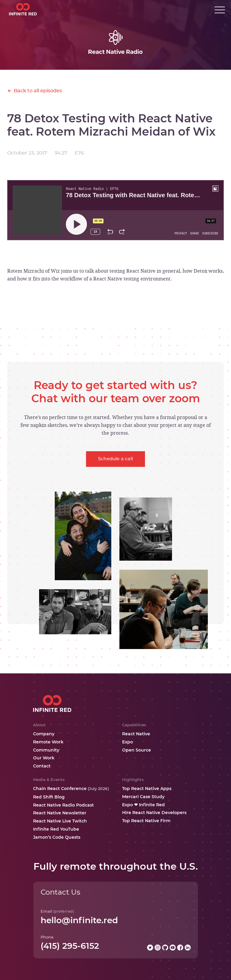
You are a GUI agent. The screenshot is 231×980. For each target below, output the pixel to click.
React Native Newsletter (60, 813)
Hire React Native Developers (154, 813)
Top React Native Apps (147, 789)
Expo (128, 742)
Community (46, 750)
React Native (136, 734)
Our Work (44, 758)
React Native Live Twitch (60, 821)
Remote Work (48, 742)
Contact (42, 766)
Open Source (137, 750)
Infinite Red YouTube (56, 829)
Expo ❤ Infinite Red (143, 805)
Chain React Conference (71, 789)
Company (44, 734)
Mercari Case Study (143, 797)
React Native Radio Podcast (63, 805)
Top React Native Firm (146, 821)
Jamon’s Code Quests (57, 837)
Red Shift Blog (49, 797)
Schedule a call (115, 459)
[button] (220, 10)
